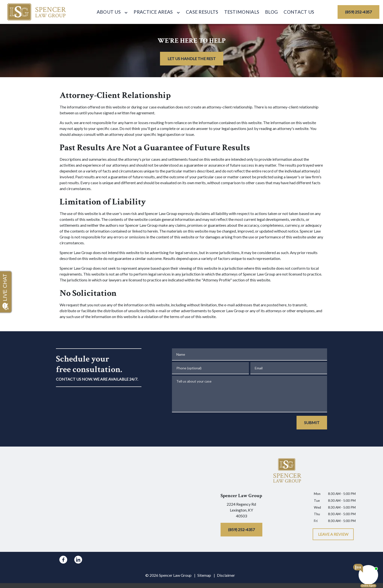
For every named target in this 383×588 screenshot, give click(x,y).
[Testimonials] (242, 12)
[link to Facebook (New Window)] (63, 560)
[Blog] (271, 12)
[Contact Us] (299, 12)
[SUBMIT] (312, 423)
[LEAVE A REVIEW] (333, 534)
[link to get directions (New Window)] (241, 511)
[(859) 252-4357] (358, 12)
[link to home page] (37, 12)
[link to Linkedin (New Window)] (78, 560)
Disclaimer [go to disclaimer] (226, 575)
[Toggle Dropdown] (126, 13)
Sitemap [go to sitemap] (204, 575)
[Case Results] (202, 12)
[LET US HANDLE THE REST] (192, 59)
